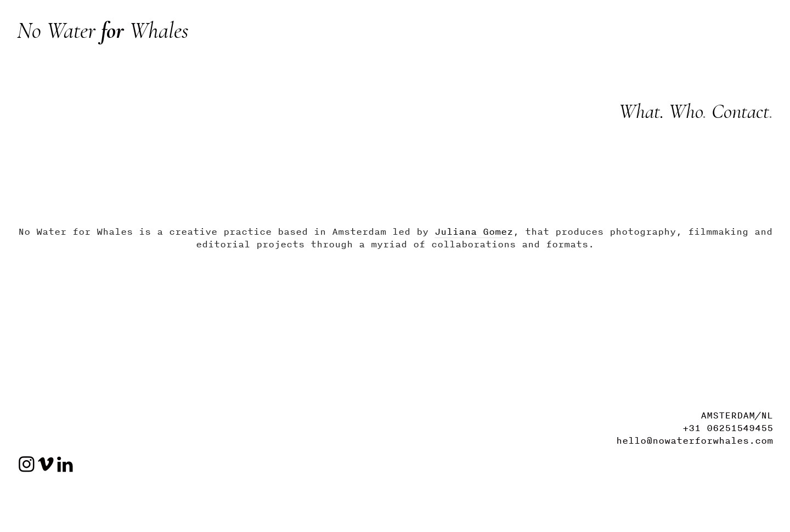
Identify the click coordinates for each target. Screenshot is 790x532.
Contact (740, 111)
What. (641, 111)
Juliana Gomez (474, 231)
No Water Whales (103, 30)
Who (683, 111)
